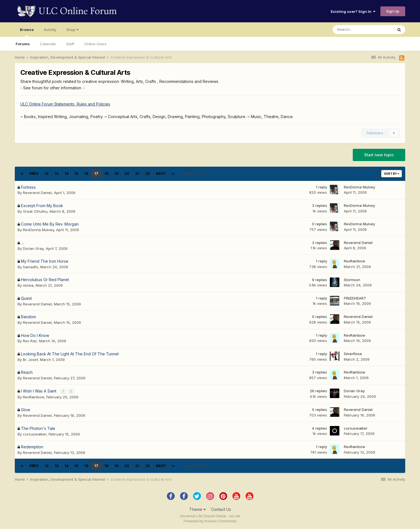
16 (86, 173)
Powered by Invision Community (210, 521)
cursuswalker (35, 434)
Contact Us (221, 509)
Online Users (95, 44)
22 (148, 173)
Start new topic (379, 155)
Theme (197, 509)
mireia (28, 285)
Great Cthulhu (35, 211)
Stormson (352, 280)
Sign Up (393, 11)
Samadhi (30, 267)
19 (116, 173)
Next (161, 173)
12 (47, 173)
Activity (50, 30)
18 (106, 173)
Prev (34, 173)
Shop (72, 30)
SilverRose (353, 354)
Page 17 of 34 (198, 173)
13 (57, 173)
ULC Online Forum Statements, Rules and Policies (65, 104)
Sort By (392, 174)
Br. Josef (30, 360)
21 (137, 173)
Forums (23, 44)
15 (76, 173)
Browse (27, 32)
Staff (70, 44)
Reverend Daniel (37, 193)
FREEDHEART (355, 298)
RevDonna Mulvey (359, 187)
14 (66, 173)
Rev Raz (30, 341)
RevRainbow (355, 261)
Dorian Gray (33, 248)
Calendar (48, 44)
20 (127, 173)
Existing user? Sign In (353, 11)
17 (96, 173)
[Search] (363, 30)
